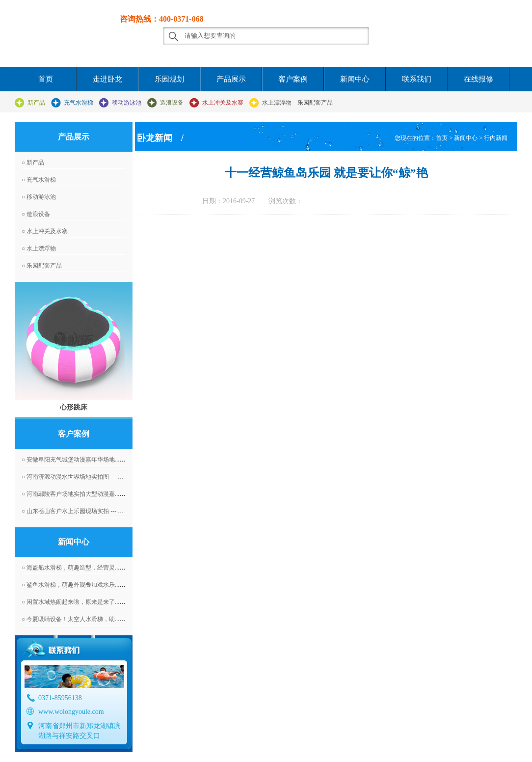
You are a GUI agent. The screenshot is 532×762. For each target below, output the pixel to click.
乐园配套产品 (315, 103)
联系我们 (417, 79)
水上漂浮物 (277, 103)
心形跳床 (74, 407)
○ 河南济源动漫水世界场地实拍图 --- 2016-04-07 (83, 477)
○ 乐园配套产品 (42, 266)
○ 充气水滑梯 (39, 180)
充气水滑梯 (79, 103)
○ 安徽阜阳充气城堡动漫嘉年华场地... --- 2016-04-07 (89, 460)
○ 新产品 (33, 163)
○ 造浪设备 (36, 214)
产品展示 (231, 79)
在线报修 (479, 79)
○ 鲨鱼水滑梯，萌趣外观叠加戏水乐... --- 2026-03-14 (89, 585)
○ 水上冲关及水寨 (45, 231)
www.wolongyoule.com (71, 712)
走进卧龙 (107, 79)
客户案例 (293, 79)
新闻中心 (355, 79)
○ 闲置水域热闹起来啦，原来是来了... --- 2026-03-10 (89, 602)
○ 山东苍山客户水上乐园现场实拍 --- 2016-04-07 (83, 511)
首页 (46, 79)
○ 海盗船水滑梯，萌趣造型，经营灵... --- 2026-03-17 (89, 568)
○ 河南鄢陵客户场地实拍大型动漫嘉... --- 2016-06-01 (89, 494)
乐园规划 (169, 79)
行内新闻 (496, 138)
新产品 (36, 103)
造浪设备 (172, 103)
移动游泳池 (127, 103)
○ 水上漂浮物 (39, 248)
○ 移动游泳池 (39, 197)
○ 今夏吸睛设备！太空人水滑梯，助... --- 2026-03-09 (89, 619)
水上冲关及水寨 (223, 103)
